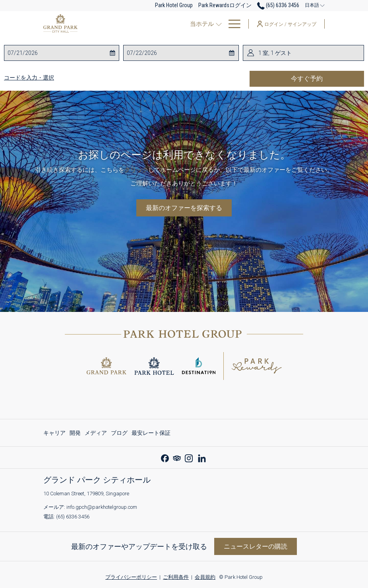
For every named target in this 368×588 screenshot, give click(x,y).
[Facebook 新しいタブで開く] (165, 457)
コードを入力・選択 (29, 78)
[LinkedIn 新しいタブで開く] (202, 457)
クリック (136, 170)
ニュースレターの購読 (256, 546)
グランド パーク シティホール (97, 480)
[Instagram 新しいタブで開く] (189, 457)
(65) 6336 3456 (73, 517)
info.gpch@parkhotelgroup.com (102, 507)
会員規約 (205, 577)
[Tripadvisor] (177, 457)
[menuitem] (180, 24)
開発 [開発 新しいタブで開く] (75, 434)
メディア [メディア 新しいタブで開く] (96, 434)
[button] (39, 53)
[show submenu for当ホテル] (152, 24)
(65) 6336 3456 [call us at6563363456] (278, 5)
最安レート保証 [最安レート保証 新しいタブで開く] (151, 434)
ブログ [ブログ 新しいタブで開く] (119, 434)
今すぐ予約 (327, 78)
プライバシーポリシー (131, 577)
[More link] (231, 24)
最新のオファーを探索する (184, 208)
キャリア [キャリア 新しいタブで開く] (54, 434)
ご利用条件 (176, 577)
